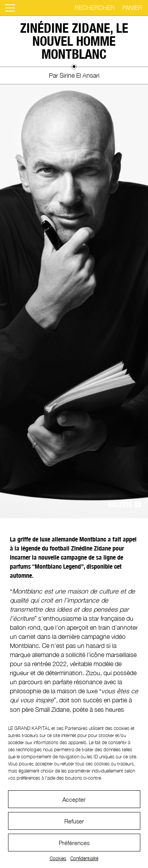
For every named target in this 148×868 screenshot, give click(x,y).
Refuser (74, 821)
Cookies (58, 858)
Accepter (74, 799)
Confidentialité (84, 858)
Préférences (74, 843)
